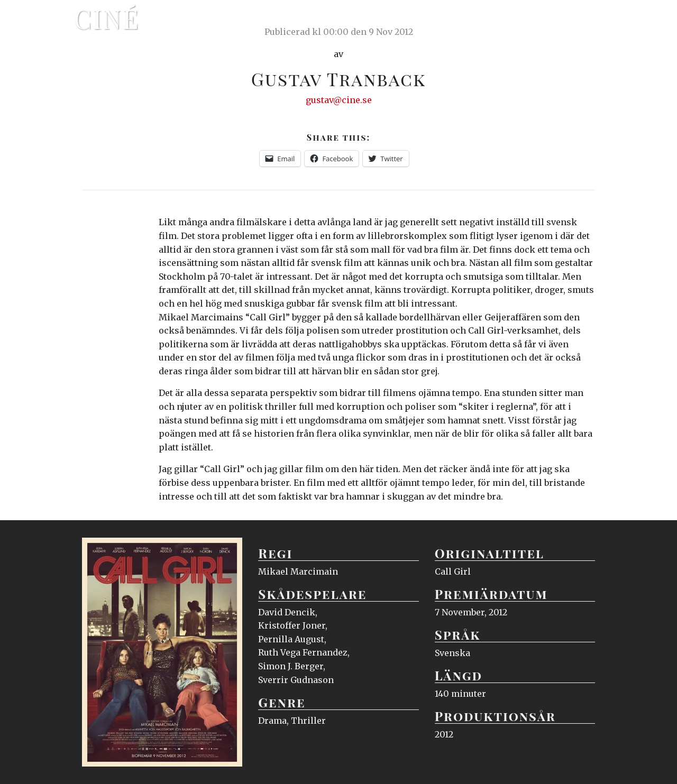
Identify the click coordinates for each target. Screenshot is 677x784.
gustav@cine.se (339, 100)
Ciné (107, 19)
